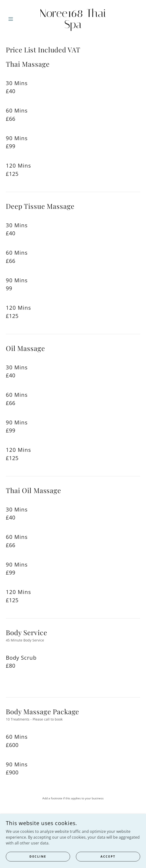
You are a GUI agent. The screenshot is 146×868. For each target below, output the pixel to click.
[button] (16, 19)
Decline (38, 863)
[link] (73, 19)
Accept (108, 863)
